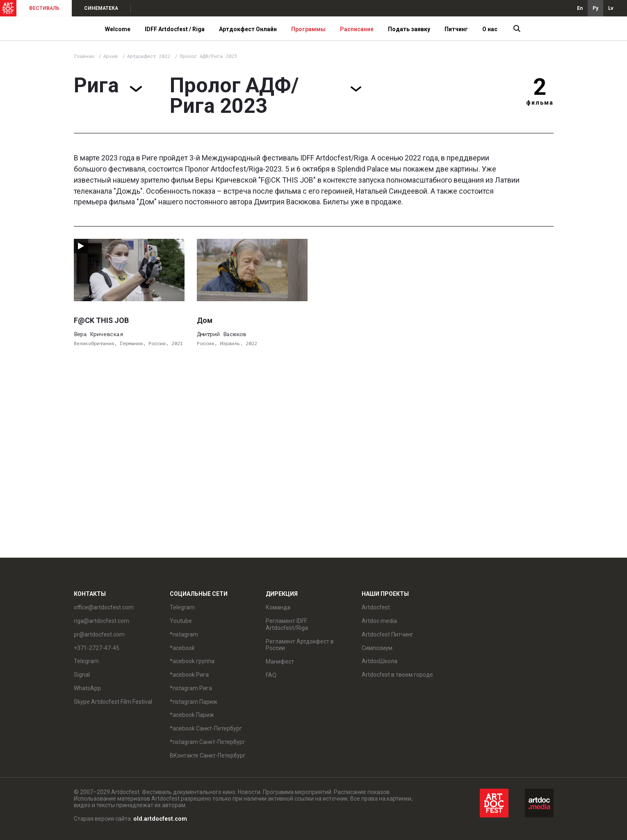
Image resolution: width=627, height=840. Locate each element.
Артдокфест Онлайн (248, 29)
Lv (611, 8)
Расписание (357, 29)
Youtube (181, 621)
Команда (278, 607)
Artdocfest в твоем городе (397, 675)
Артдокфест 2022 (150, 56)
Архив (111, 56)
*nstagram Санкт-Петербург (207, 742)
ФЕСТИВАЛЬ (44, 8)
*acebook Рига (189, 675)
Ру (595, 8)
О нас (490, 29)
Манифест (280, 661)
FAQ (271, 675)
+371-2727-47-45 (97, 648)
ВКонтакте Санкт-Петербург (208, 755)
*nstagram (184, 634)
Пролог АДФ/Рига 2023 (208, 56)
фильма (540, 103)
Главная (84, 56)
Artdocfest (376, 607)
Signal (82, 675)
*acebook (182, 648)
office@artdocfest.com (104, 607)
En (580, 8)
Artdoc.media (379, 621)
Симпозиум (377, 648)
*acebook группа (192, 661)
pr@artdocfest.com (99, 634)
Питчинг (456, 29)
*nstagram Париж (194, 702)
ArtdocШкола (380, 661)
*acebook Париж (192, 715)
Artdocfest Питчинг (388, 634)
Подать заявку (409, 29)
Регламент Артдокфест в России (300, 645)
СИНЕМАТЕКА (101, 8)
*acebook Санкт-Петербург (206, 728)
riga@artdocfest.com (101, 621)
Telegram (86, 661)
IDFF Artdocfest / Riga (175, 29)
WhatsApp (87, 688)
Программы (308, 29)
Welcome (118, 29)
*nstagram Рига (191, 688)
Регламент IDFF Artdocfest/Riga (287, 624)
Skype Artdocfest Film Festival (113, 702)
